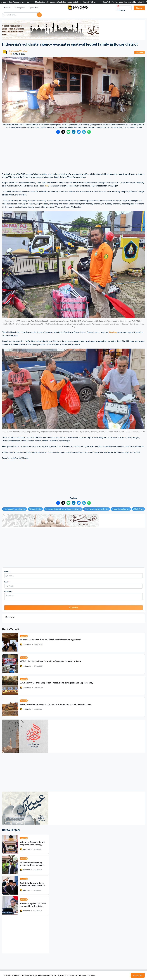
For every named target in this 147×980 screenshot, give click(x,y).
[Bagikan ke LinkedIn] (74, 132)
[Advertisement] (73, 154)
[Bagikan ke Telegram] (84, 132)
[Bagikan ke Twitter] (63, 132)
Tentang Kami (20, 8)
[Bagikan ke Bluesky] (79, 132)
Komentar (9, 591)
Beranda (7, 8)
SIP (47, 186)
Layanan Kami (34, 8)
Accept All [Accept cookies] (138, 975)
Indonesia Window (18, 51)
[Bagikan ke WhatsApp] (89, 132)
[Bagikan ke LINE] (68, 132)
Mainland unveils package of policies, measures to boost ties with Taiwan (68, 2)
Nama (7, 571)
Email (7, 582)
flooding (113, 332)
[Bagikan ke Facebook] (58, 132)
